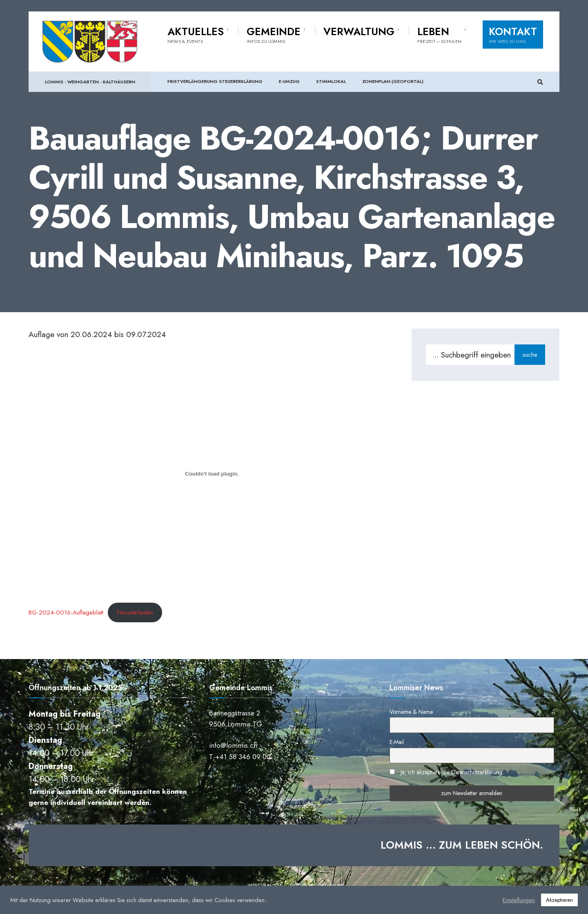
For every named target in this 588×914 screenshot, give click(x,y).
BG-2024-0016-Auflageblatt (66, 612)
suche (530, 355)
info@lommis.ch (233, 745)
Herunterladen (135, 612)
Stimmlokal (331, 82)
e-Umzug (289, 82)
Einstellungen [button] (519, 900)
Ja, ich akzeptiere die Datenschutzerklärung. (452, 772)
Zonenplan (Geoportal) (393, 82)
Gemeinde (274, 35)
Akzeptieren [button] (559, 900)
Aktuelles (196, 35)
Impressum (259, 885)
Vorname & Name (411, 712)
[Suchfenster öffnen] (540, 82)
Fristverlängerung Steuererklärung (215, 82)
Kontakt (513, 35)
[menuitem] (203, 34)
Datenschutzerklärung (317, 885)
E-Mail (397, 742)
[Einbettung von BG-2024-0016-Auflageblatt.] (212, 474)
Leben (439, 35)
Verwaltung (359, 32)
